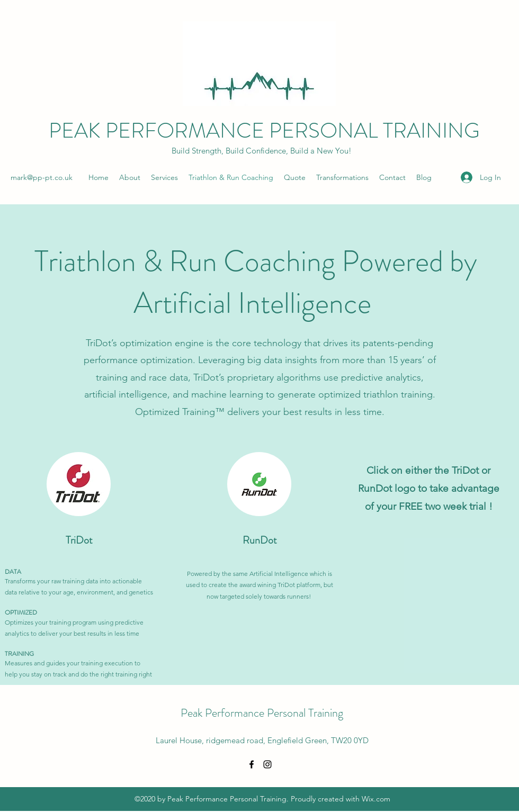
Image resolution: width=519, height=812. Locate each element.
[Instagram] (267, 764)
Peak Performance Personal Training (262, 713)
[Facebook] (252, 764)
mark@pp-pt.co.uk (42, 177)
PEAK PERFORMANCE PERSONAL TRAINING (264, 130)
